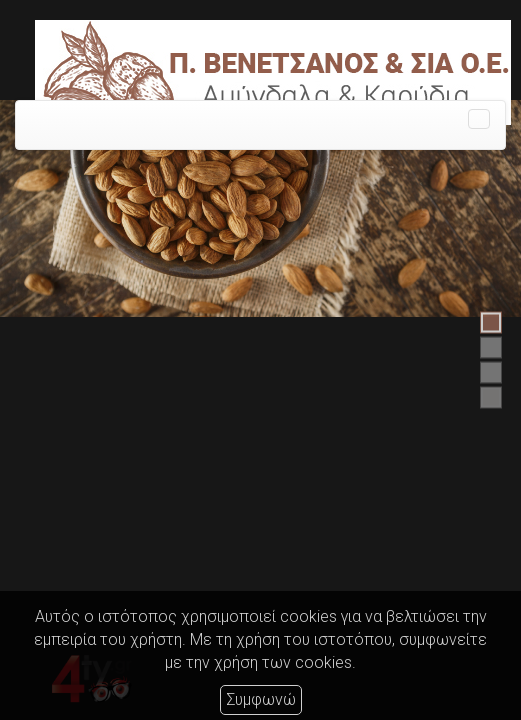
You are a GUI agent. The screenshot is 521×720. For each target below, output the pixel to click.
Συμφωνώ (261, 699)
